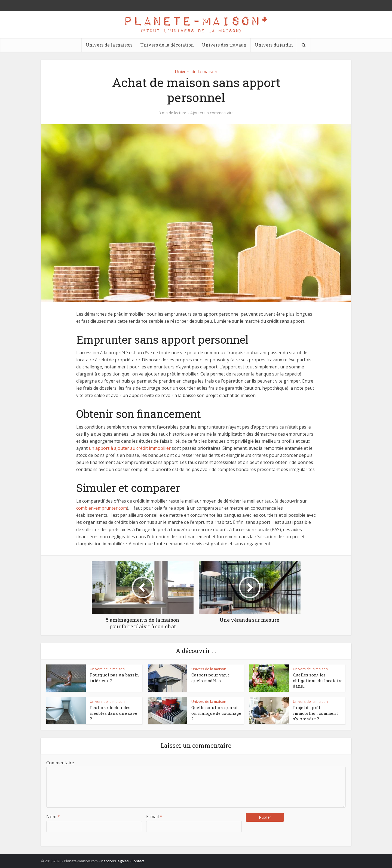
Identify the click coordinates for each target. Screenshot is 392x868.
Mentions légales (115, 861)
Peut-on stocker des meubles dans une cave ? (114, 713)
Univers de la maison (109, 45)
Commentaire (60, 763)
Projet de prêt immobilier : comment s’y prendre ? (315, 713)
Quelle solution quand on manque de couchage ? (216, 713)
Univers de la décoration (167, 45)
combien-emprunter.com (102, 508)
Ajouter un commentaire (212, 113)
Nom (53, 817)
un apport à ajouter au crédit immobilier (130, 448)
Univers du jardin (274, 45)
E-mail (154, 817)
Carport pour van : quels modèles (210, 678)
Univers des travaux (224, 45)
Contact (138, 861)
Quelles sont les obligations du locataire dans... (318, 680)
